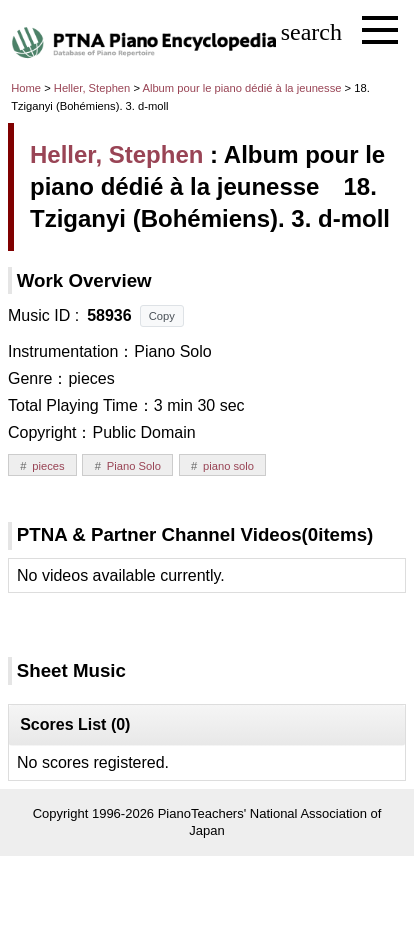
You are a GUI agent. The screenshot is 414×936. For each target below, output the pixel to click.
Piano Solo (134, 466)
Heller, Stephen (92, 88)
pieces (48, 466)
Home (26, 88)
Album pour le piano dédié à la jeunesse (243, 88)
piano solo (228, 466)
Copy (162, 316)
